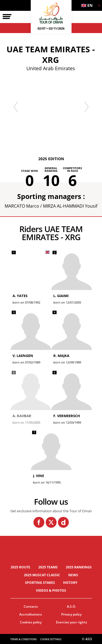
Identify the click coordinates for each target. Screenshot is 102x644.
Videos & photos (51, 590)
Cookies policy (31, 622)
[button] (88, 5)
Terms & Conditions (24, 639)
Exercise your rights (72, 622)
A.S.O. (71, 606)
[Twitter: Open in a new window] (51, 522)
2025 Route (20, 567)
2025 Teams (48, 567)
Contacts (31, 606)
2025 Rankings (79, 567)
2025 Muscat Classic (42, 575)
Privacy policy (71, 614)
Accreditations (31, 614)
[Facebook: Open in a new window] (39, 522)
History (70, 583)
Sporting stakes (40, 583)
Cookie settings (51, 639)
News (73, 575)
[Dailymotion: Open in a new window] (63, 522)
